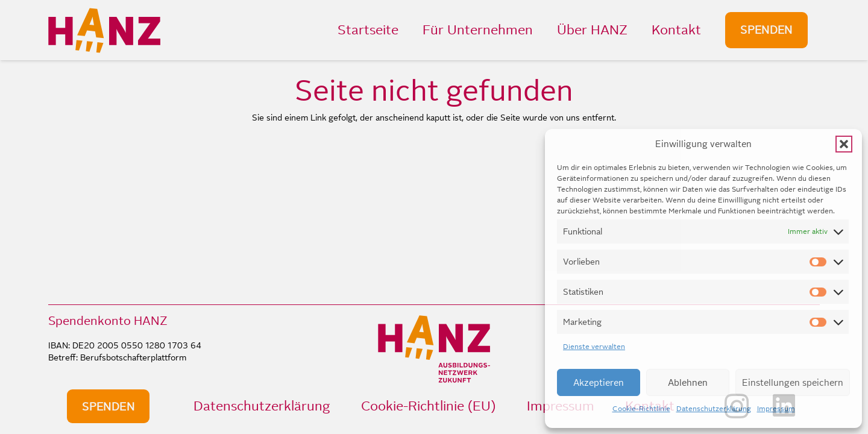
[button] (844, 144)
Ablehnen (688, 382)
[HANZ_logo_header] (104, 30)
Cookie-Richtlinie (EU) (428, 406)
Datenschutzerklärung (714, 409)
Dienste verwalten (594, 347)
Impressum (776, 409)
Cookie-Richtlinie (641, 409)
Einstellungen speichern (793, 382)
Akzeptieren (599, 382)
